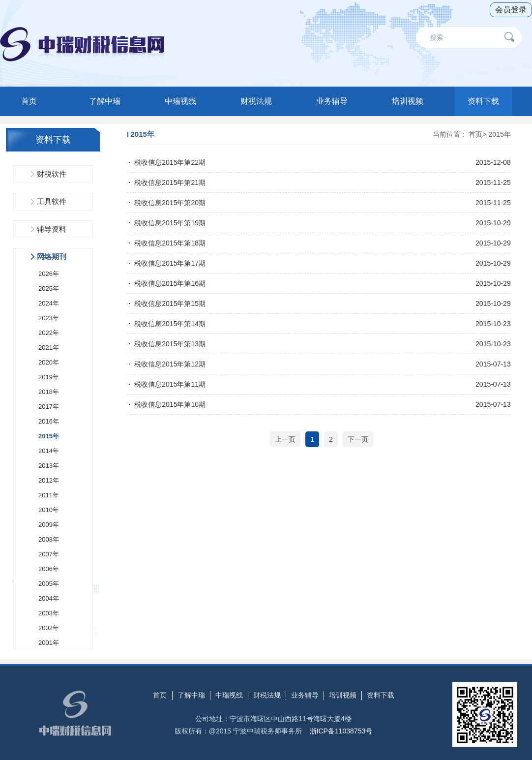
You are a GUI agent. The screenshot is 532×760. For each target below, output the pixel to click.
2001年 (49, 643)
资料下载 (483, 101)
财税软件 (52, 174)
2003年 (49, 613)
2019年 (49, 377)
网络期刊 (52, 257)
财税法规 (256, 101)
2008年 (49, 539)
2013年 (49, 466)
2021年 (49, 348)
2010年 (49, 510)
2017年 (49, 407)
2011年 (49, 495)
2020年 (49, 362)
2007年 (49, 554)
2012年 (49, 480)
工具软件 (52, 201)
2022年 (49, 333)
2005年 (49, 584)
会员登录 (511, 10)
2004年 (49, 598)
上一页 (285, 439)
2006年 (49, 569)
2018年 (49, 392)
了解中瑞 (105, 101)
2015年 (49, 436)
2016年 (49, 421)
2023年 (49, 318)
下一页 (358, 439)
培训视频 (408, 101)
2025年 (49, 289)
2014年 (49, 451)
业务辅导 (332, 101)
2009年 (49, 525)
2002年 (49, 628)
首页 (29, 101)
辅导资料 (52, 229)
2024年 (49, 303)
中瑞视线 (180, 101)
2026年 (49, 274)
